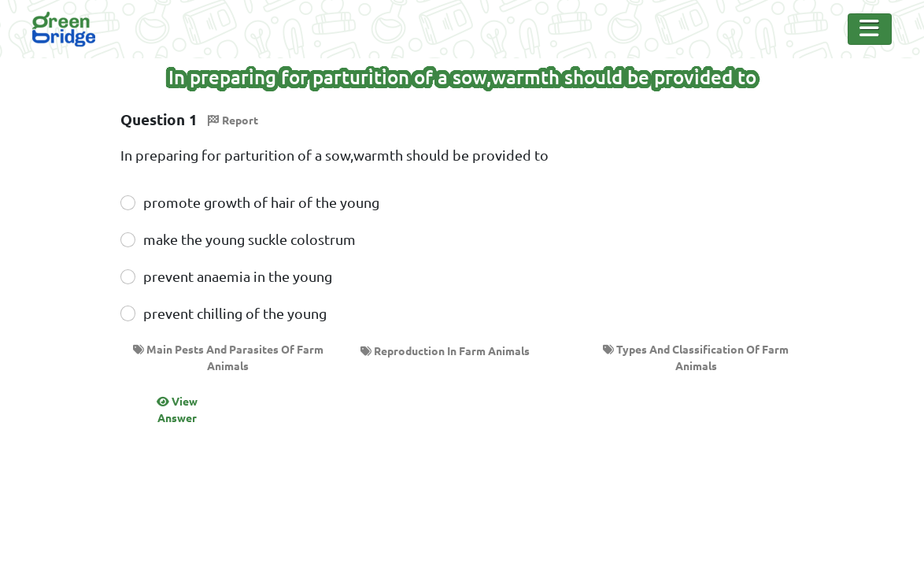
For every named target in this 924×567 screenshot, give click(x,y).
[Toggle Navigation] (870, 29)
